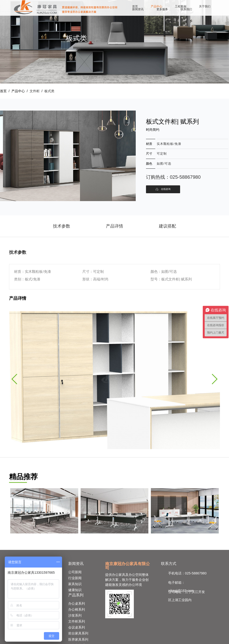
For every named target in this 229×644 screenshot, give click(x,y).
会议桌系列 (77, 627)
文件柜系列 (77, 621)
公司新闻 (75, 572)
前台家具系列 (78, 633)
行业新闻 (75, 578)
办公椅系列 (77, 609)
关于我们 (205, 6)
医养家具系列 (78, 639)
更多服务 (162, 9)
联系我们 (186, 9)
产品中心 (156, 6)
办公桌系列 (77, 603)
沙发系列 (75, 615)
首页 (135, 6)
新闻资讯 (138, 9)
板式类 (49, 91)
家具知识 (75, 584)
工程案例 (181, 6)
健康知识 (75, 590)
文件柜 (35, 91)
